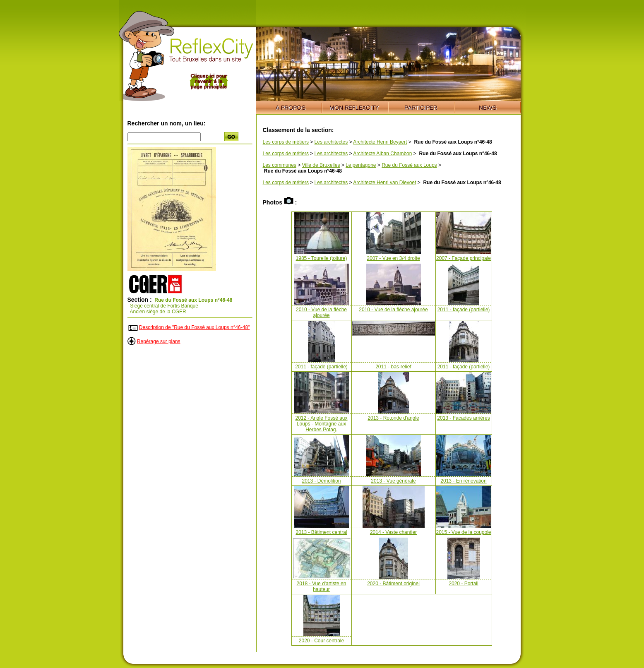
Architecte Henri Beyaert (380, 142)
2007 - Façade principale (464, 258)
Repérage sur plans (159, 341)
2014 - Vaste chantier (393, 532)
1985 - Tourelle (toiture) (322, 258)
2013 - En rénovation (463, 481)
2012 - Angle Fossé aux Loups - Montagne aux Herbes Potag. (321, 424)
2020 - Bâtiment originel (393, 584)
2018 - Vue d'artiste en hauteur (322, 586)
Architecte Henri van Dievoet (384, 183)
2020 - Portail (463, 584)
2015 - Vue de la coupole (464, 532)
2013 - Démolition (321, 481)
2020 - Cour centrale (321, 641)
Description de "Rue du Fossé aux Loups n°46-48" (194, 327)
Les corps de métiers (286, 142)
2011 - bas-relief (393, 367)
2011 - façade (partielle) (464, 310)
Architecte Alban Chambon (382, 154)
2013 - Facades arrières (463, 418)
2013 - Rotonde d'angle (393, 418)
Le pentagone (361, 165)
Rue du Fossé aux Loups (409, 165)
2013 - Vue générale (393, 481)
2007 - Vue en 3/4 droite (393, 258)
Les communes (280, 165)
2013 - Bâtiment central (321, 532)
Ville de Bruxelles (321, 165)
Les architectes (331, 142)
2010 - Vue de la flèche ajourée (321, 312)
